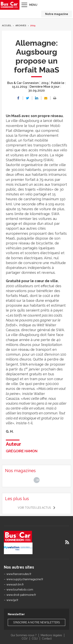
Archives (21, 26)
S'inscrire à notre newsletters (36, 622)
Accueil (7, 26)
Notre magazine (57, 14)
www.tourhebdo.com (20, 590)
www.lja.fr (12, 600)
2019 (33, 26)
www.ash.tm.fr (15, 584)
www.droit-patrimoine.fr (21, 595)
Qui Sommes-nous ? (24, 635)
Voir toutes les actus (34, 508)
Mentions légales (51, 635)
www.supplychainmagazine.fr (25, 579)
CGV (25, 639)
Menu (33, 5)
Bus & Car (9, 5)
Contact (47, 639)
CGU (35, 639)
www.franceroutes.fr (19, 574)
